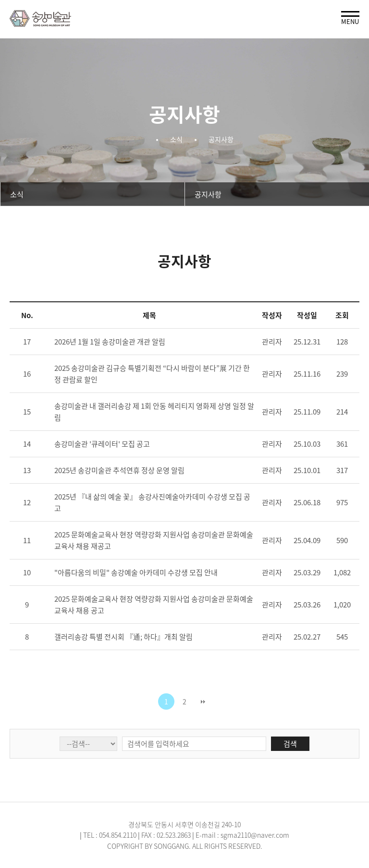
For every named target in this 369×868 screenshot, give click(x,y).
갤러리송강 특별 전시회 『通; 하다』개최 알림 (123, 637)
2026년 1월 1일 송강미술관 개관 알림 (110, 342)
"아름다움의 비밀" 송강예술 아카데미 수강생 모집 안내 (136, 572)
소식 (17, 194)
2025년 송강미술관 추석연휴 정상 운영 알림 (119, 470)
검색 (290, 744)
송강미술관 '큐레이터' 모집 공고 (102, 444)
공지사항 (208, 194)
